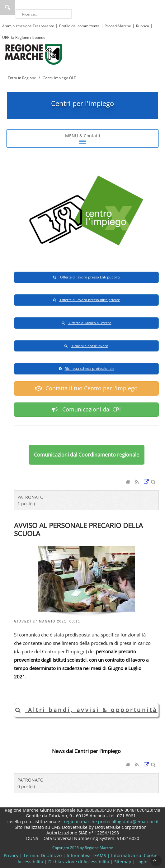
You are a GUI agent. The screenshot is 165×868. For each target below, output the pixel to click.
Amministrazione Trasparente (28, 26)
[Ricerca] (44, 14)
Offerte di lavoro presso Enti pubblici (87, 277)
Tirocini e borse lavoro (86, 346)
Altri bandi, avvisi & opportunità (86, 710)
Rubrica (143, 26)
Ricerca (7, 7)
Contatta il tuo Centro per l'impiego (86, 388)
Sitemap (123, 862)
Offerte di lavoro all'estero (87, 323)
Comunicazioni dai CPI (86, 409)
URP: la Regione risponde (24, 37)
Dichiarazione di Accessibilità (79, 862)
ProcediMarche (118, 26)
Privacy (11, 855)
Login (142, 862)
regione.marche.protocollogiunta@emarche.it (111, 822)
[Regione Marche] (34, 54)
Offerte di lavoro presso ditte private (86, 300)
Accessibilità (30, 862)
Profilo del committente (79, 26)
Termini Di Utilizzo (42, 855)
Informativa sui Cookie (134, 855)
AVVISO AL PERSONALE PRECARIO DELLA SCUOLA (78, 529)
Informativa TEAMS (86, 855)
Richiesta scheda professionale (87, 368)
